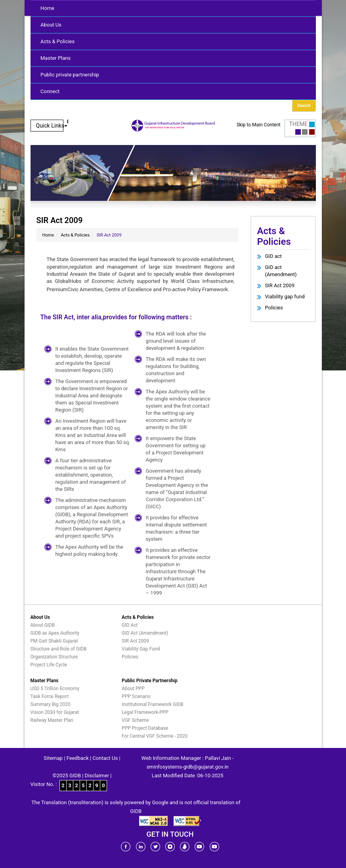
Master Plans (55, 58)
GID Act (130, 625)
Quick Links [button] (52, 126)
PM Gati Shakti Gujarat (54, 641)
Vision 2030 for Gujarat (55, 712)
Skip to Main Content (259, 125)
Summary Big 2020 (51, 704)
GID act (273, 256)
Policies (274, 308)
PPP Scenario (136, 696)
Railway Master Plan (52, 720)
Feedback (78, 758)
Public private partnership (70, 75)
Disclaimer (97, 775)
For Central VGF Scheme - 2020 (155, 736)
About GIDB (43, 625)
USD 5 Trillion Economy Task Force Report (55, 692)
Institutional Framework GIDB (153, 704)
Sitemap (53, 758)
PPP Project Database (145, 728)
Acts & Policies (57, 41)
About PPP (133, 689)
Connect (50, 91)
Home (47, 8)
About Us (51, 25)
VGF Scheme (135, 720)
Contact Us (105, 758)
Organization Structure (54, 657)
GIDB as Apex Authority (55, 633)
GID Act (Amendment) (145, 633)
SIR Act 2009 (280, 285)
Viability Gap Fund (141, 649)
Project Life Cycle (49, 665)
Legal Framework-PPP (145, 712)
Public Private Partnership (150, 681)
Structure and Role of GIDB (59, 649)
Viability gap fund (285, 297)
